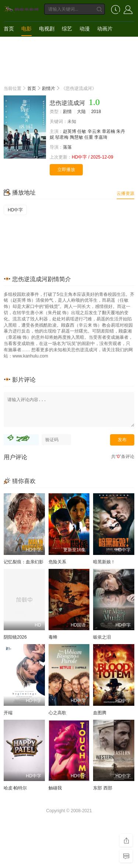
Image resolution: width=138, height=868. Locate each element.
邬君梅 (62, 137)
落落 (67, 147)
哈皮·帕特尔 (15, 788)
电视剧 (47, 29)
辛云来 (94, 131)
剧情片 (49, 88)
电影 (26, 29)
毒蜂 (53, 637)
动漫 (85, 29)
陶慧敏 (77, 137)
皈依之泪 (102, 637)
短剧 (9, 43)
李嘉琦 (101, 137)
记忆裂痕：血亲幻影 (24, 562)
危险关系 (57, 562)
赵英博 (70, 131)
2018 (96, 112)
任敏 (82, 131)
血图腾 (100, 713)
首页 (9, 29)
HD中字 (15, 210)
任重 (89, 137)
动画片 (105, 29)
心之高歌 (57, 713)
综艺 (67, 29)
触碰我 (55, 788)
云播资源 (125, 193)
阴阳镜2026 (15, 637)
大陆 (81, 112)
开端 (8, 713)
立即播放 (66, 170)
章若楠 (109, 131)
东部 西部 (102, 788)
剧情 (67, 112)
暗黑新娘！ (104, 562)
